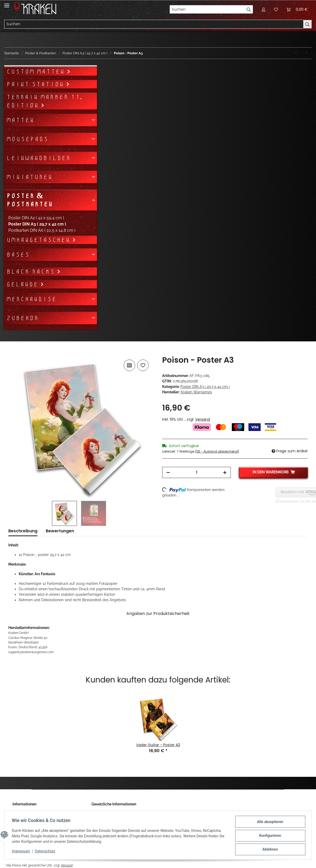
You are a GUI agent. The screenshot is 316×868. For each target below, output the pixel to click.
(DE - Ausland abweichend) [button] (217, 451)
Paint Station (36, 84)
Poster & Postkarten (29, 200)
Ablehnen (269, 850)
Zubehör (22, 318)
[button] (264, 9)
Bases (18, 255)
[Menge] (196, 472)
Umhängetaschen (39, 240)
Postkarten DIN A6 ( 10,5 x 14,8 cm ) (42, 230)
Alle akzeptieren (269, 823)
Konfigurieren (269, 836)
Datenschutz (46, 852)
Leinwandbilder (38, 158)
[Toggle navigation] (7, 3)
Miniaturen (29, 177)
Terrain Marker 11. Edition (44, 101)
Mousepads (27, 139)
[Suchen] (207, 9)
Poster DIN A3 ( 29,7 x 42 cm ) (205, 387)
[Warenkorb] (297, 9)
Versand (203, 419)
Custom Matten (37, 71)
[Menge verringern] (168, 472)
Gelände (23, 284)
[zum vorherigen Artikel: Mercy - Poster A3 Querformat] (296, 53)
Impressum (22, 852)
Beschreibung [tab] (23, 531)
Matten (20, 120)
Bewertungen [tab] (60, 531)
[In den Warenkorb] (12, 353)
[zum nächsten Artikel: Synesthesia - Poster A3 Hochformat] (307, 53)
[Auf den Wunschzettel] (143, 365)
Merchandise (31, 299)
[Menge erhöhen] (225, 472)
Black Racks (32, 271)
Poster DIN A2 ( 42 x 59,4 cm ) (36, 218)
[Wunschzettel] (276, 9)
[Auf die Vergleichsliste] (129, 365)
